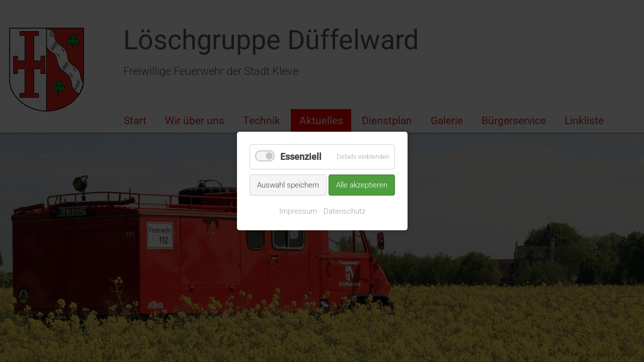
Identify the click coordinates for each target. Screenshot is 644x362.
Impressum (298, 211)
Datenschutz (344, 211)
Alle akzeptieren (362, 185)
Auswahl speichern (288, 185)
